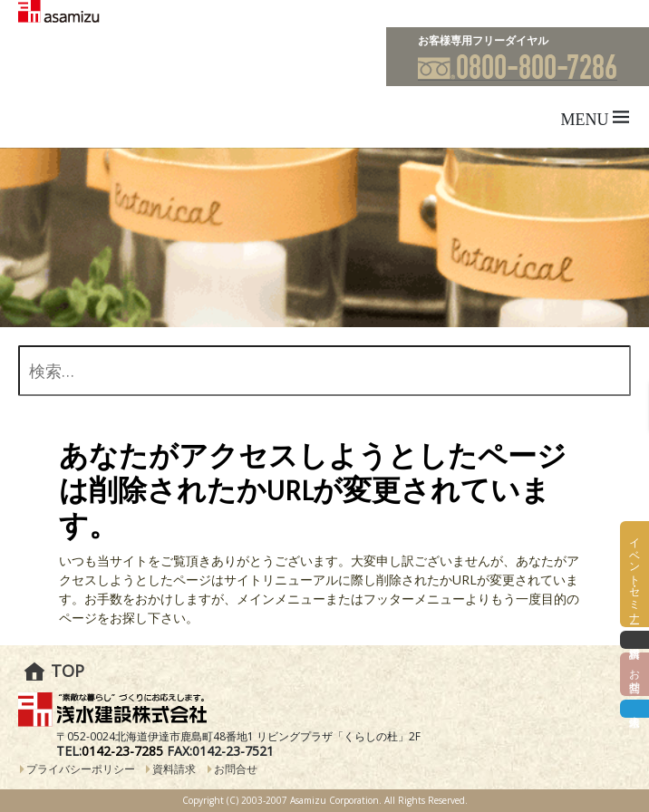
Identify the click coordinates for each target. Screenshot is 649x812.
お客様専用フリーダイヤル (483, 40)
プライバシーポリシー (81, 769)
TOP (68, 671)
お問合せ (236, 769)
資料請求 (174, 769)
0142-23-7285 (122, 751)
